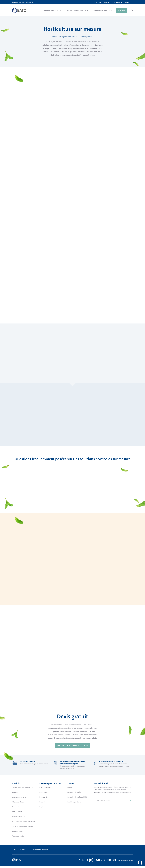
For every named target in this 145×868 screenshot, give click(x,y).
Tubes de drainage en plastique (23, 826)
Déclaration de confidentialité (77, 797)
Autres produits (18, 831)
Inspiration (43, 807)
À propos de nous (117, 2)
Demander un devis (41, 850)
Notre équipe (44, 792)
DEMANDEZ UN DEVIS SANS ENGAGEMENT (72, 746)
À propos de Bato (19, 850)
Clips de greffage (18, 802)
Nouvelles (107, 2)
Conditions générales (74, 802)
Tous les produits (18, 836)
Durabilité (43, 802)
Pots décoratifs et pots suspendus (24, 821)
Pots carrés (16, 807)
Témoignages (98, 2)
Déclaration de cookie (74, 792)
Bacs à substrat (17, 812)
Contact (122, 10)
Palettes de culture (19, 817)
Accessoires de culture (20, 797)
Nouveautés (43, 797)
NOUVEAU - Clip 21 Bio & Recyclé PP (23, 2)
